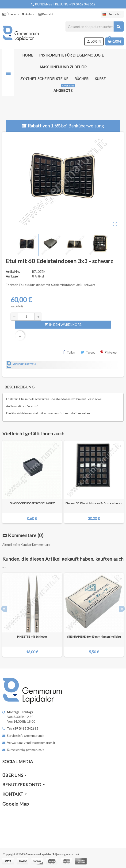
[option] (32, 615)
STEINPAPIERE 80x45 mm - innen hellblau (94, 637)
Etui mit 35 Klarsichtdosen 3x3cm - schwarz (94, 503)
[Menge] (26, 317)
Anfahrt (29, 14)
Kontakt (46, 14)
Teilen (69, 352)
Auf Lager (12, 276)
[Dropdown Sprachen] (112, 14)
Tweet (88, 352)
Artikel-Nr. (13, 272)
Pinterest (109, 352)
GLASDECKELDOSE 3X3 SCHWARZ (32, 503)
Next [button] (122, 609)
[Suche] (94, 26)
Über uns (11, 14)
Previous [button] (4, 609)
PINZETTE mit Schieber (32, 637)
